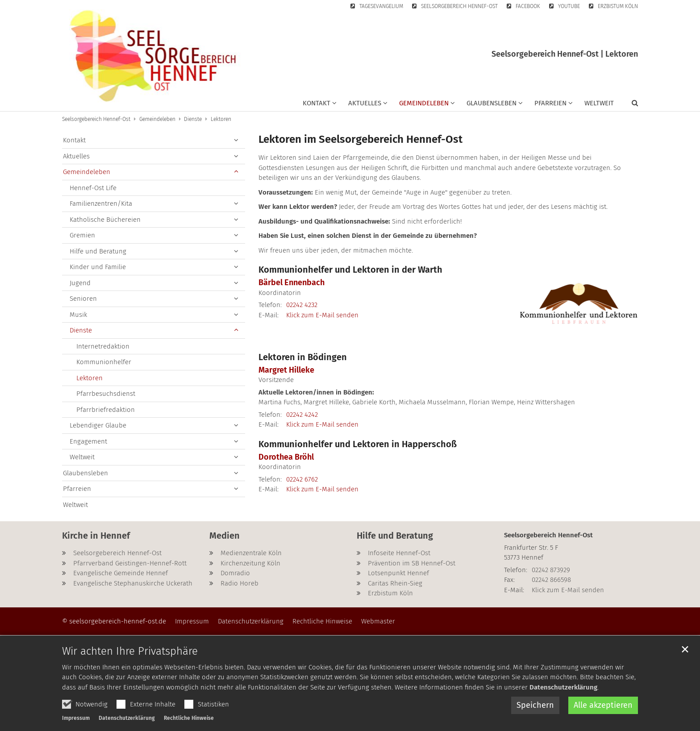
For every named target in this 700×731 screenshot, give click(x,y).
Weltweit (599, 103)
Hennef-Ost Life (93, 188)
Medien (225, 536)
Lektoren (221, 119)
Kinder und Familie (98, 267)
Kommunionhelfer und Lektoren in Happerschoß (358, 444)
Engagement (88, 441)
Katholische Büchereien (105, 220)
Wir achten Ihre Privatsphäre (130, 677)
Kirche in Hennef (96, 536)
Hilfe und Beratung (98, 251)
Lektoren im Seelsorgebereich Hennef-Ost (360, 139)
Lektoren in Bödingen (303, 357)
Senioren (83, 299)
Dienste (193, 119)
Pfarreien (77, 489)
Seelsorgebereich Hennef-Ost (96, 119)
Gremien (82, 235)
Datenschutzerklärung (563, 713)
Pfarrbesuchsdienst (106, 394)
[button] (320, 105)
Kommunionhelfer (104, 362)
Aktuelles (76, 156)
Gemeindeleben (157, 119)
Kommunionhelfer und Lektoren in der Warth (350, 270)
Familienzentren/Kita (101, 204)
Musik (78, 315)
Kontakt (74, 140)
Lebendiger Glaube (98, 425)
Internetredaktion (103, 346)
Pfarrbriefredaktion (106, 410)
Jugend (80, 283)
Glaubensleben (85, 473)
